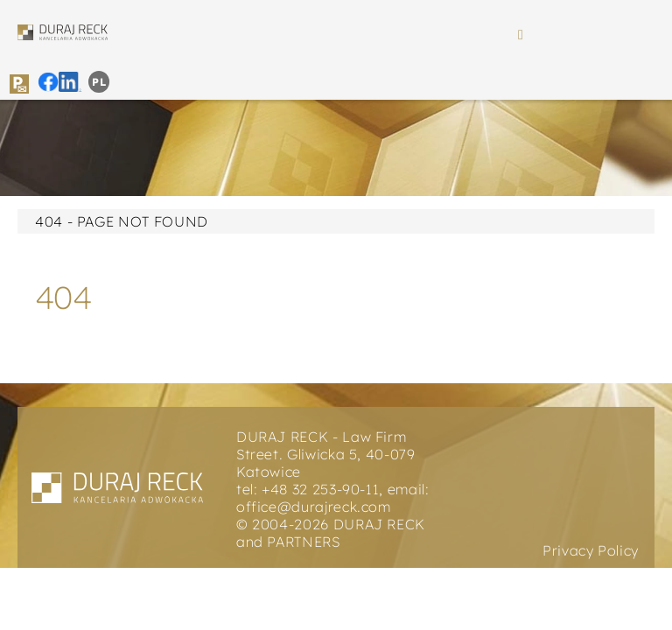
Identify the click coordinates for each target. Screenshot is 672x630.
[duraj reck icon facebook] (48, 79)
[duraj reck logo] (63, 31)
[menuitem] (99, 82)
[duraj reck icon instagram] (70, 79)
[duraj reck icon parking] (19, 81)
